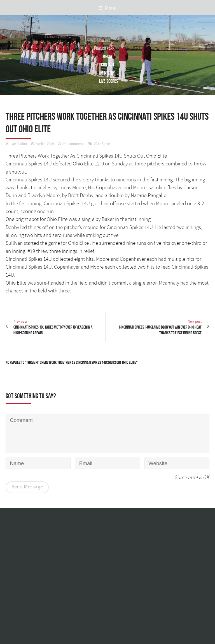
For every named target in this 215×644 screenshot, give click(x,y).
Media (106, 56)
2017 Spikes (103, 144)
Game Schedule (98, 40)
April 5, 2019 (45, 144)
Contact (108, 65)
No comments (74, 144)
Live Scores (109, 81)
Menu (108, 8)
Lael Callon (19, 144)
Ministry (108, 73)
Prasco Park (102, 48)
